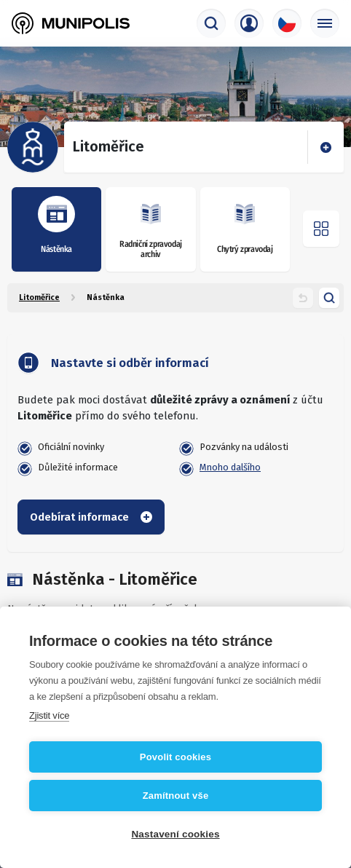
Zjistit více (49, 715)
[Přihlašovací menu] (249, 23)
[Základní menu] (325, 23)
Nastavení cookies (175, 834)
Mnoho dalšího (230, 467)
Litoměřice (39, 297)
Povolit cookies (175, 757)
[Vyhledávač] (211, 23)
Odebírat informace (91, 517)
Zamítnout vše (176, 796)
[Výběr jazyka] (287, 23)
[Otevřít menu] (321, 229)
